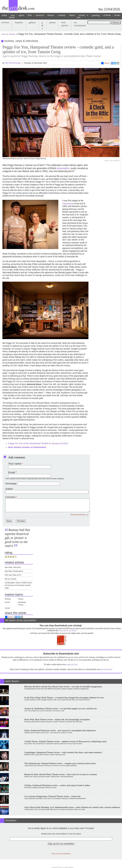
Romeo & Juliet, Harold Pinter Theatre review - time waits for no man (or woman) (61, 774)
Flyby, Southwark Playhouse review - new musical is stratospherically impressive (60, 730)
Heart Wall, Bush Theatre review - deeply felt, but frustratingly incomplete (57, 719)
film (30, 15)
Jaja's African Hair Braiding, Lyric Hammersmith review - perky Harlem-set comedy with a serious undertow (72, 807)
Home (4, 34)
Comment (10, 497)
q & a (43, 25)
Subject (9, 489)
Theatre (12, 34)
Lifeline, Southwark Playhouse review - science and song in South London (57, 785)
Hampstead (68, 203)
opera (21, 15)
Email (12, 472)
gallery (32, 22)
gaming (96, 15)
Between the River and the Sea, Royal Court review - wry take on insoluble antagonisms (63, 686)
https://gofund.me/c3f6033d (68, 631)
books (117, 15)
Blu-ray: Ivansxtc (11, 579)
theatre (51, 15)
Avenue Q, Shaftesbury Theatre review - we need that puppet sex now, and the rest (61, 708)
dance (72, 15)
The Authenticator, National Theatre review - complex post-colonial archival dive (60, 763)
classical (40, 15)
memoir (7, 602)
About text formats (78, 515)
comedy (62, 15)
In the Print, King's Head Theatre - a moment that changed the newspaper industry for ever (64, 697)
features (19, 22)
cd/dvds (107, 15)
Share (105, 63)
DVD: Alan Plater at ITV (13, 575)
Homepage (11, 484)
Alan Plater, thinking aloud (14, 571)
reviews (5, 22)
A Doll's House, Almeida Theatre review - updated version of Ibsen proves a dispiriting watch (65, 741)
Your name (15, 464)
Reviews (8, 599)
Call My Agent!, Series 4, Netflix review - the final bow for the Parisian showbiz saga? (19, 585)
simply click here (72, 665)
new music (12, 16)
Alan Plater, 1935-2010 (13, 567)
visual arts (81, 16)
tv (87, 15)
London (7, 608)
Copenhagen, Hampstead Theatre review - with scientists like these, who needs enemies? (63, 752)
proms (52, 22)
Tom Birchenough (13, 63)
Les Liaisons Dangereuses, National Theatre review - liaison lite (53, 796)
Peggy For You (38, 443)
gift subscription (106, 670)
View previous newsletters (61, 854)
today (4, 15)
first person (65, 24)
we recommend (80, 24)
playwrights (63, 168)
